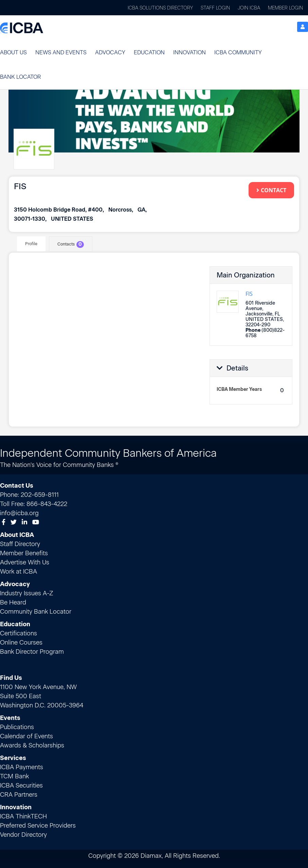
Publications (17, 727)
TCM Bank (14, 776)
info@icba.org (19, 513)
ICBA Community (238, 52)
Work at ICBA (19, 572)
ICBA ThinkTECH (23, 816)
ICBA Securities (21, 785)
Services (13, 758)
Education (149, 52)
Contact (271, 190)
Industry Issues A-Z (26, 593)
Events (10, 718)
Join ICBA (249, 8)
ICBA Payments (22, 767)
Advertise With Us (25, 562)
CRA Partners (19, 795)
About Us (13, 52)
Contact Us (17, 486)
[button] (13, 53)
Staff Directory (20, 544)
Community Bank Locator (36, 612)
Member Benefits (24, 553)
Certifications (19, 633)
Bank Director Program (32, 652)
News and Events (61, 52)
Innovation (189, 52)
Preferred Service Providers (38, 826)
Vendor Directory (23, 835)
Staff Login (215, 8)
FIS (249, 293)
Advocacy (110, 52)
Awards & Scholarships (32, 745)
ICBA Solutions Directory (160, 8)
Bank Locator (20, 77)
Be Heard (13, 602)
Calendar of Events (26, 736)
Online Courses (21, 643)
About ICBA (17, 535)
